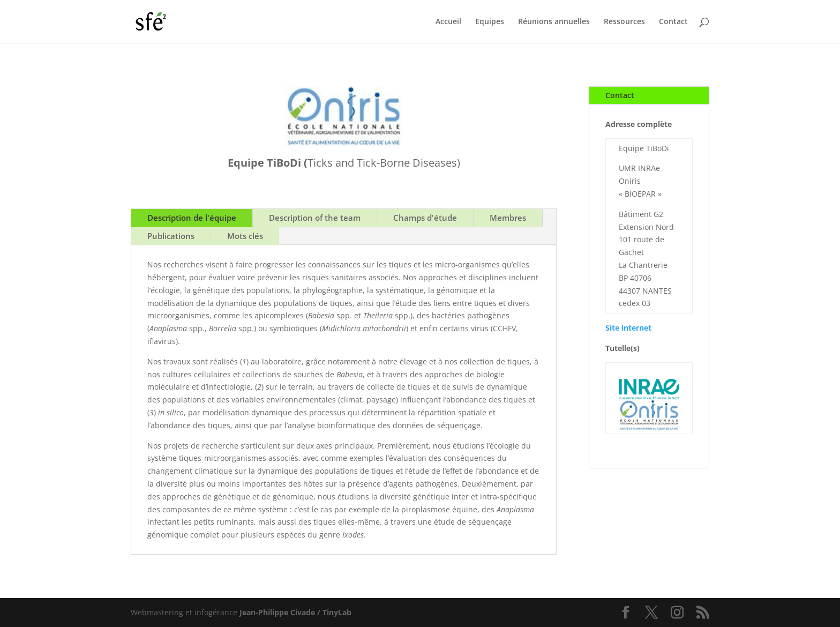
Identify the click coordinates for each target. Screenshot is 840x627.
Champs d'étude (425, 218)
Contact (673, 22)
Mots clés (245, 236)
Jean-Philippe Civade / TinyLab (295, 612)
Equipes (490, 22)
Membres (508, 218)
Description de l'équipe (192, 218)
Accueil (448, 22)
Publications (171, 236)
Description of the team (315, 218)
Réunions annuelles (554, 22)
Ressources (624, 22)
